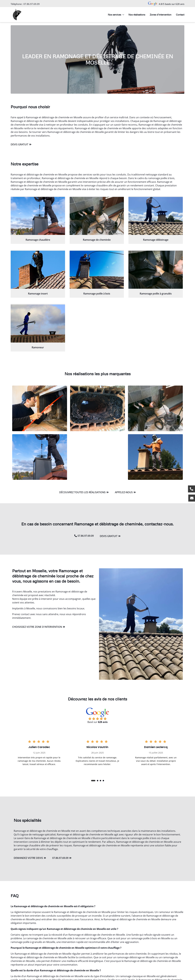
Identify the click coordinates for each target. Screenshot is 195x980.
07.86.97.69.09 (32, 4)
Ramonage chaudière (38, 240)
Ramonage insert (38, 294)
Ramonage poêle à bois (97, 294)
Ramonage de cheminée (97, 240)
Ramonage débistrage (156, 240)
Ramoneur (38, 347)
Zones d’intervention (161, 15)
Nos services (116, 15)
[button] (93, 781)
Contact (180, 15)
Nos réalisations (137, 15)
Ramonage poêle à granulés (156, 294)
